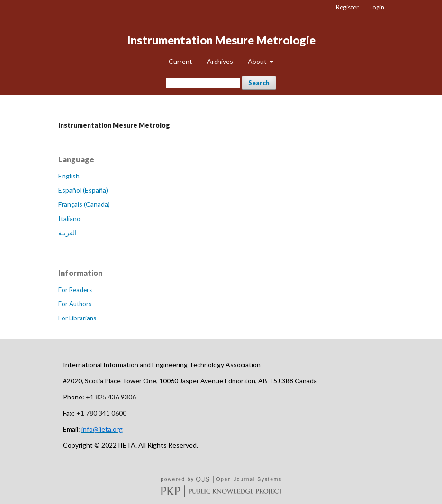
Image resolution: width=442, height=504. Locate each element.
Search (259, 83)
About (258, 61)
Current (180, 61)
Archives (220, 61)
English (69, 176)
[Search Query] (203, 83)
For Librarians (77, 318)
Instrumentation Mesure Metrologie (221, 40)
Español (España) (83, 190)
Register (347, 7)
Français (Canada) (84, 204)
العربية (68, 233)
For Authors (75, 304)
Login (377, 7)
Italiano (69, 218)
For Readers (75, 290)
